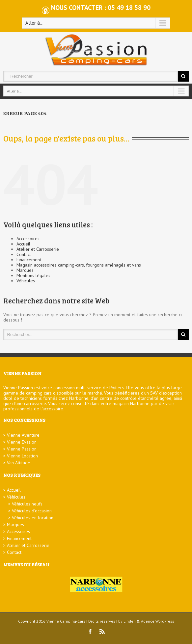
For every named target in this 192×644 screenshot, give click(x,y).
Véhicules (26, 281)
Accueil (23, 244)
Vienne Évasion (22, 442)
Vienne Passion (22, 449)
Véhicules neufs (27, 504)
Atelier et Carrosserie (38, 249)
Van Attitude (19, 463)
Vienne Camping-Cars (66, 621)
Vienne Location (22, 456)
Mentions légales (33, 275)
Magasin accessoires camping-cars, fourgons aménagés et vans (79, 265)
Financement (29, 260)
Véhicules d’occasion (32, 511)
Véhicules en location (33, 518)
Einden (130, 621)
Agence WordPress (158, 621)
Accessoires (28, 239)
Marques (25, 270)
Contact (24, 254)
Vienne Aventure (23, 435)
